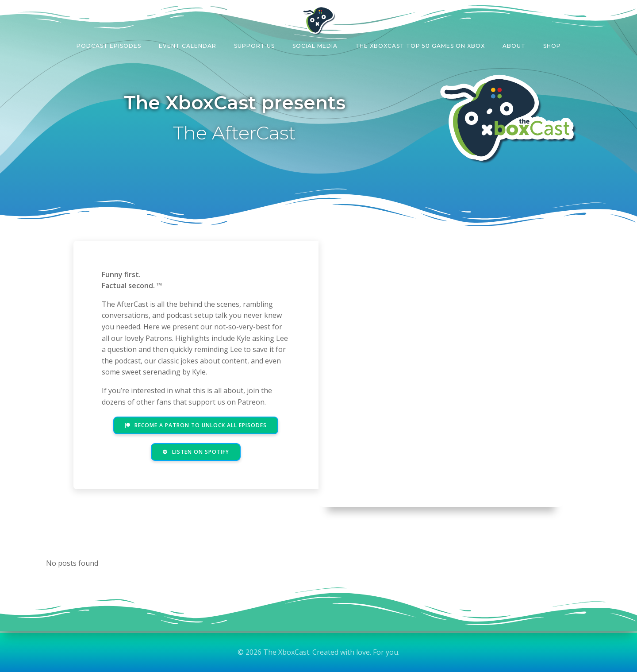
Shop (552, 46)
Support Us (254, 46)
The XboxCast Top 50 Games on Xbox (420, 46)
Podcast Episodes (109, 46)
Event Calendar (188, 46)
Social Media (315, 46)
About (514, 46)
